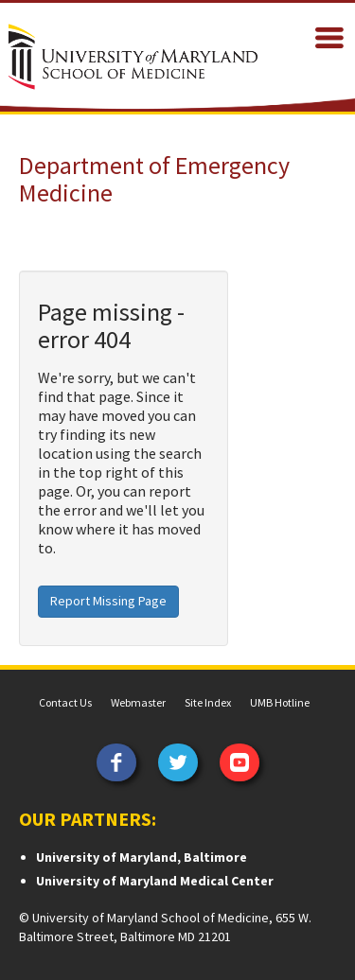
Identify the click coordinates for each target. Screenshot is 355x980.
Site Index (208, 702)
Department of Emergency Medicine (154, 179)
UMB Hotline (280, 702)
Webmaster (138, 702)
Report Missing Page (108, 601)
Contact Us (65, 702)
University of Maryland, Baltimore (142, 857)
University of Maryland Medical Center (155, 881)
